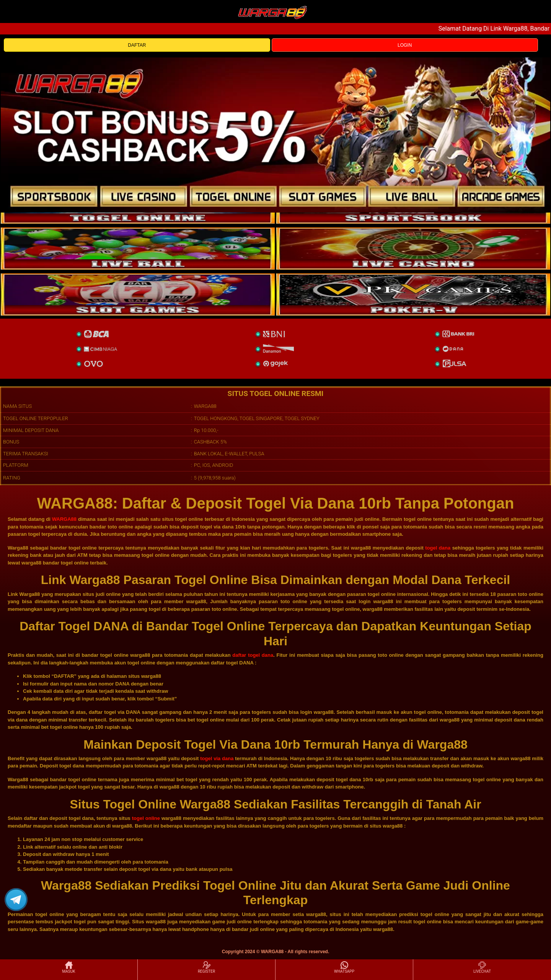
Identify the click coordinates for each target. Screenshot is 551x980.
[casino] (413, 249)
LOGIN (405, 45)
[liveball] (413, 294)
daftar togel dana (253, 655)
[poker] (138, 294)
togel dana (438, 548)
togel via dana (217, 758)
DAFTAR (137, 45)
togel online (146, 818)
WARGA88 (64, 519)
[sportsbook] (138, 249)
